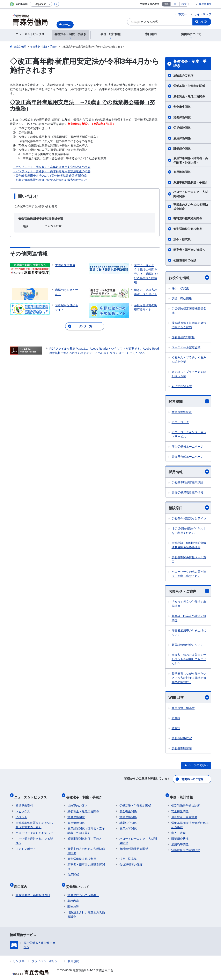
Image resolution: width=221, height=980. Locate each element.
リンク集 (19, 955)
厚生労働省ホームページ (187, 447)
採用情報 (189, 473)
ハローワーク (180, 423)
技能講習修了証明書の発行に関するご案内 (189, 325)
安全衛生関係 (182, 107)
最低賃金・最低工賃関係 (189, 96)
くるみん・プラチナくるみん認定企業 (189, 360)
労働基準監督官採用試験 (187, 483)
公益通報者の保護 (185, 260)
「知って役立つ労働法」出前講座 (189, 605)
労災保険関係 (182, 128)
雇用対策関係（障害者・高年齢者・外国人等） (191, 160)
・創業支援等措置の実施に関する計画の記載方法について (50, 180)
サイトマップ (203, 14)
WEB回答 (189, 699)
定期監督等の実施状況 (186, 847)
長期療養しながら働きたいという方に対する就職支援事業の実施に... (189, 679)
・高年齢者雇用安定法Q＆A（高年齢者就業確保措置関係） (51, 176)
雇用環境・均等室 (183, 710)
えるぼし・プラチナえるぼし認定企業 (189, 374)
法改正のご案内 (183, 75)
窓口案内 (22, 882)
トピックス (23, 808)
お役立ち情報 (189, 278)
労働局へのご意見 (193, 780)
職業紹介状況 (180, 836)
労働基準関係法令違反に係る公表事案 (190, 822)
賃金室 (176, 730)
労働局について (79, 882)
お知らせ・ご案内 (189, 592)
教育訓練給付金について (187, 646)
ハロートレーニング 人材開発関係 (191, 194)
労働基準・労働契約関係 (189, 86)
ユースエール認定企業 (186, 348)
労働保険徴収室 (182, 740)
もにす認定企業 (182, 386)
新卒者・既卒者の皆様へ (189, 250)
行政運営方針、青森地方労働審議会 (86, 908)
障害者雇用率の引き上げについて (189, 634)
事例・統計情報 (183, 796)
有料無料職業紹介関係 (188, 218)
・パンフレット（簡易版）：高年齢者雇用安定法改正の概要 (52, 167)
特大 (184, 4)
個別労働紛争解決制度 (188, 229)
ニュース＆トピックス (32, 796)
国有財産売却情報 (183, 337)
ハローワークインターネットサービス (189, 435)
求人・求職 (178, 830)
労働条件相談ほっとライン (189, 520)
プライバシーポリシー (46, 955)
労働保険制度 (182, 117)
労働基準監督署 (182, 413)
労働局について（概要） (83, 889)
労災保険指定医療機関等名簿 (189, 311)
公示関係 (73, 872)
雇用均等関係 (182, 172)
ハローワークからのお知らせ (34, 830)
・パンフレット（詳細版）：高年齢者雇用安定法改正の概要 (52, 171)
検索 (204, 22)
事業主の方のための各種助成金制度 (191, 207)
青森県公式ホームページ (187, 457)
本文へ (183, 14)
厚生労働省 (205, 4)
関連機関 (189, 402)
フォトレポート (26, 846)
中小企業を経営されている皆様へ (34, 838)
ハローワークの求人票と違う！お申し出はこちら (189, 575)
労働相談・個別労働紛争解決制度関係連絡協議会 (189, 546)
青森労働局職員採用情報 (187, 493)
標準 (166, 4)
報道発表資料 (24, 803)
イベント (21, 814)
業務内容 (73, 895)
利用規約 (73, 955)
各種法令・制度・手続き (190, 64)
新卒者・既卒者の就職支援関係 (189, 620)
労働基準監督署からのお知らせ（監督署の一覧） (34, 822)
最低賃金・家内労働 (184, 814)
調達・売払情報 (182, 299)
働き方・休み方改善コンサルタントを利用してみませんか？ (189, 661)
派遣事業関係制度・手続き (191, 182)
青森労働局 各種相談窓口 (33, 889)
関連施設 (73, 901)
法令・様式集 (182, 239)
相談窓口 (189, 509)
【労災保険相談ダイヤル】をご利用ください (189, 532)
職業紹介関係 (182, 149)
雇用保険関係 (182, 138)
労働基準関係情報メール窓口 (189, 561)
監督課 (176, 720)
